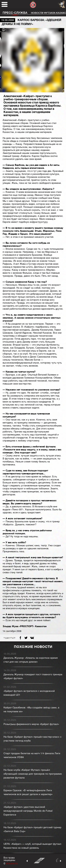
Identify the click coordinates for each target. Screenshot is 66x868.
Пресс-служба (15, 13)
